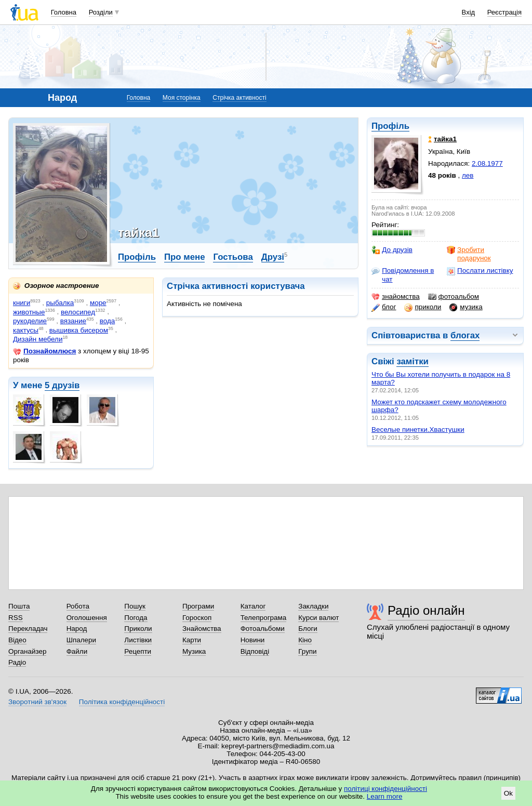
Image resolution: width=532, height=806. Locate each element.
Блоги (308, 629)
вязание (73, 321)
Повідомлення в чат (403, 275)
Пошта (19, 606)
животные (29, 312)
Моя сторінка (182, 98)
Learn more (385, 796)
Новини (253, 640)
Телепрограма (264, 618)
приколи (423, 307)
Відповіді (255, 651)
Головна (64, 12)
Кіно (305, 640)
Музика (194, 651)
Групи (307, 651)
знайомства (396, 297)
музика (466, 307)
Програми (198, 606)
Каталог (253, 606)
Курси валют (318, 618)
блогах (465, 335)
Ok (508, 793)
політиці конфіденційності (385, 789)
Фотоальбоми (263, 629)
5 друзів (62, 385)
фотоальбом (454, 297)
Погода (136, 618)
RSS (16, 618)
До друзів (392, 250)
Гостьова (233, 257)
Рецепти (138, 651)
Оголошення (87, 618)
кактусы (26, 330)
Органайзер (27, 651)
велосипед (78, 312)
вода (107, 321)
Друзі (273, 257)
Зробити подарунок (469, 254)
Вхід (469, 12)
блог (384, 307)
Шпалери (81, 640)
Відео (17, 640)
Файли (77, 651)
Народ (77, 629)
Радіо (17, 662)
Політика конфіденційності (122, 702)
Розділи (101, 12)
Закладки (313, 606)
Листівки (138, 640)
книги (22, 303)
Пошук (135, 606)
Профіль (390, 126)
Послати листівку (480, 271)
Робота (78, 606)
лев (468, 175)
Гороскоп (197, 618)
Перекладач (28, 629)
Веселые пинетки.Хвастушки (418, 430)
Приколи (138, 629)
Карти (192, 640)
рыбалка (60, 303)
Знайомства (202, 629)
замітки (413, 361)
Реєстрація (504, 12)
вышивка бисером (79, 330)
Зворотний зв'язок (37, 702)
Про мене (185, 257)
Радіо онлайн (426, 610)
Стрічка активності (239, 98)
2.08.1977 (487, 163)
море (98, 303)
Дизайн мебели (38, 339)
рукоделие (30, 321)
